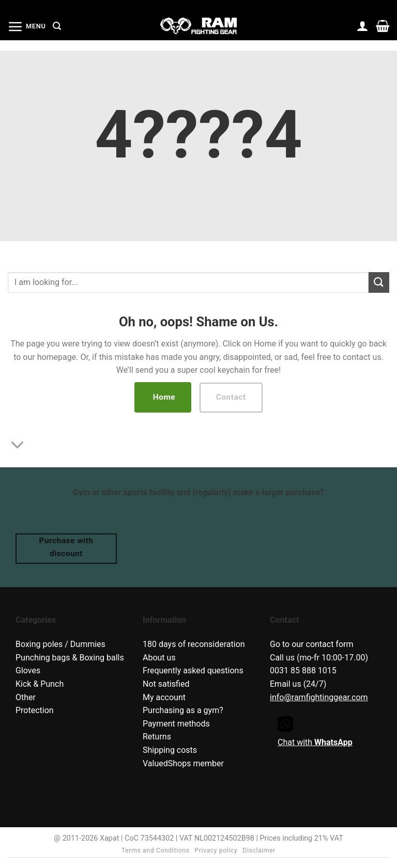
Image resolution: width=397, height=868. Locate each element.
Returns (157, 737)
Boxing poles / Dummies (60, 644)
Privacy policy (216, 850)
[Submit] (379, 282)
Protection (35, 710)
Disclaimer (259, 850)
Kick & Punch (40, 684)
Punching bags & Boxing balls (70, 658)
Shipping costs (170, 750)
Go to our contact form (312, 644)
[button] (27, 26)
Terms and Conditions (156, 850)
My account (164, 697)
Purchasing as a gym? (183, 710)
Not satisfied (166, 684)
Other (26, 697)
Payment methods (176, 724)
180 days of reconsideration (194, 644)
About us (159, 658)
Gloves (28, 670)
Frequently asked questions (193, 670)
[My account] (363, 26)
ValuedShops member (183, 763)
